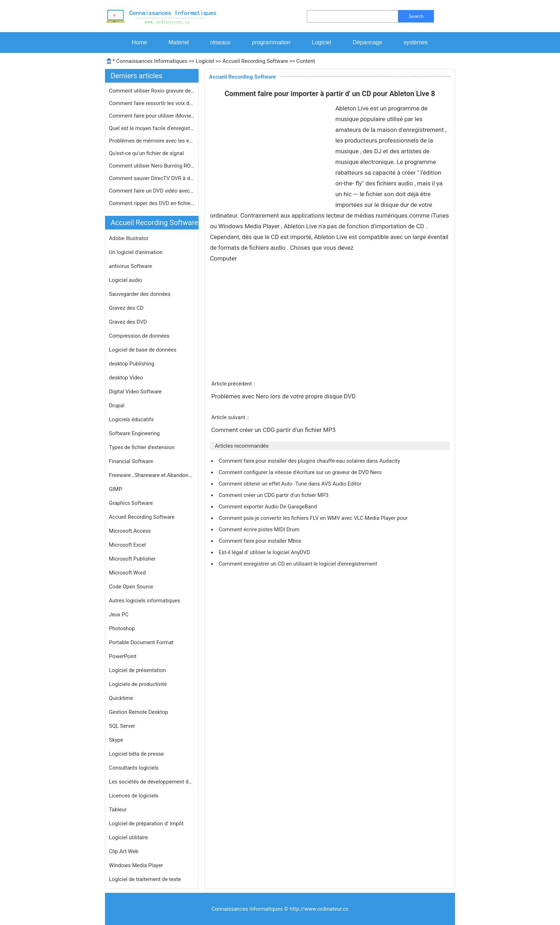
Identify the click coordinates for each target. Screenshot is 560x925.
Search (416, 16)
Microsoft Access (130, 531)
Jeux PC (119, 615)
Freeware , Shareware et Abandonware (152, 475)
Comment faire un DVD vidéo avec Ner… (152, 191)
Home (139, 42)
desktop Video (126, 378)
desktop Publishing (132, 364)
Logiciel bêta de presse (136, 754)
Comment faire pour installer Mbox (261, 541)
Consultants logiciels (134, 768)
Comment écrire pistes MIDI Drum (260, 529)
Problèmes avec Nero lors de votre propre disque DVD (284, 396)
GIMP (116, 489)
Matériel (179, 42)
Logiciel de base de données (143, 350)
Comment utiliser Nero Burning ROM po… (152, 166)
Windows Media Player (136, 865)
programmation (271, 42)
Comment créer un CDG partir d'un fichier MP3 (274, 430)
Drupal (117, 406)
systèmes (416, 42)
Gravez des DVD (128, 322)
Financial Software (131, 461)
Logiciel (321, 42)
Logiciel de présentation (137, 670)
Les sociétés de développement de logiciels (152, 782)
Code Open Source (131, 587)
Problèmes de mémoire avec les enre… (152, 141)
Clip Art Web (124, 851)
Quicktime (121, 698)
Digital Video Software (135, 392)
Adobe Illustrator (129, 238)
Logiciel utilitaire (128, 837)
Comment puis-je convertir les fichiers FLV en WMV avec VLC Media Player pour (314, 518)
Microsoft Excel (127, 545)
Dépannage (367, 42)
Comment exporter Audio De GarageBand (268, 507)
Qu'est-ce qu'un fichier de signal (147, 153)
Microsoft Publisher (132, 559)
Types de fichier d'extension (142, 447)
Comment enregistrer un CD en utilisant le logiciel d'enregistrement (298, 564)
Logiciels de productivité (138, 684)
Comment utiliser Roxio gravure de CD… (152, 91)
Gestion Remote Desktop (138, 712)
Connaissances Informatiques (152, 61)
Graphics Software (131, 503)
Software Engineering (134, 433)
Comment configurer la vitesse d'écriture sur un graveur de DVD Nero (301, 472)
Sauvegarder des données (140, 294)
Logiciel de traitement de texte (145, 879)
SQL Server (122, 726)
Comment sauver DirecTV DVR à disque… (152, 178)
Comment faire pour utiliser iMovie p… (152, 116)
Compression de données (139, 336)
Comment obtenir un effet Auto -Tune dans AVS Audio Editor (291, 484)
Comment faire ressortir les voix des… (152, 103)
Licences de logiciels (134, 796)
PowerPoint (123, 656)
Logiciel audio (126, 280)
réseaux (221, 42)
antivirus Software (131, 266)
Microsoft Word (127, 573)
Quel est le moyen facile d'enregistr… (152, 128)
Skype (116, 740)
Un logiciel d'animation (136, 252)
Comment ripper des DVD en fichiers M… (152, 203)
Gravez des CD (126, 308)
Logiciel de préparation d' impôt (146, 824)
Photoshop (122, 628)
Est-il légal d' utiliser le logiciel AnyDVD (265, 552)
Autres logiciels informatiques (144, 601)
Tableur (118, 810)
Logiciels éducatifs (131, 419)
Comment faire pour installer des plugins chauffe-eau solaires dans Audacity (310, 461)
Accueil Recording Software (255, 61)
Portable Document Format (141, 642)
